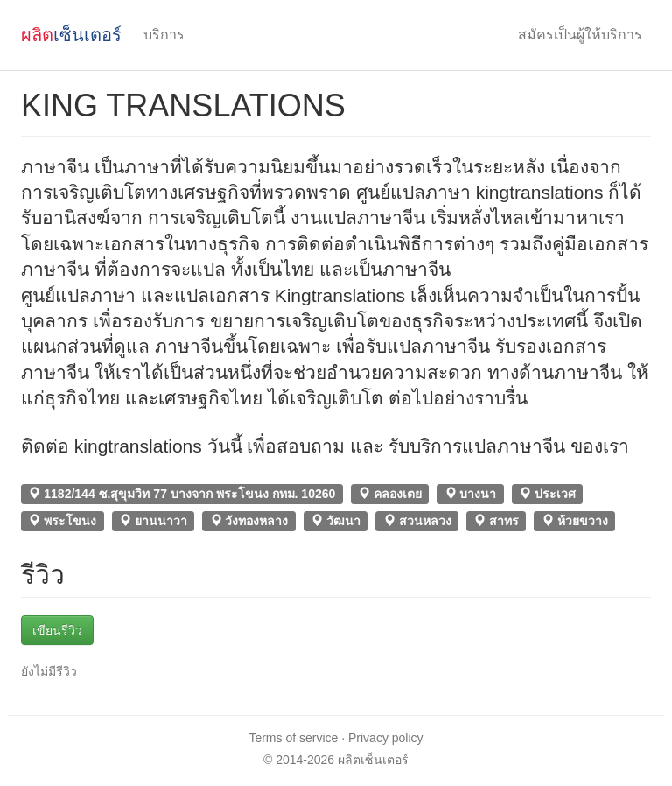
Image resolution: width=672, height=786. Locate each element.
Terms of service (293, 738)
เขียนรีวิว (57, 630)
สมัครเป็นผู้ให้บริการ (580, 35)
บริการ (164, 35)
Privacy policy (386, 738)
